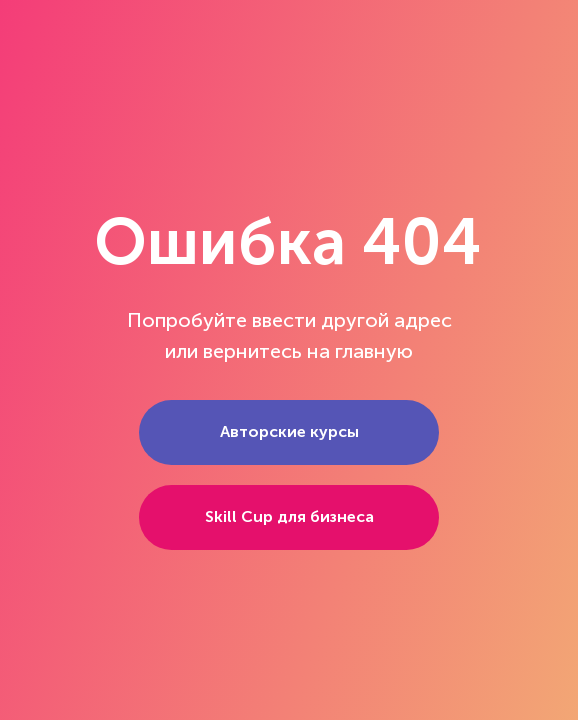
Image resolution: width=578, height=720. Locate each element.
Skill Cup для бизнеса (289, 516)
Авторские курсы (289, 431)
